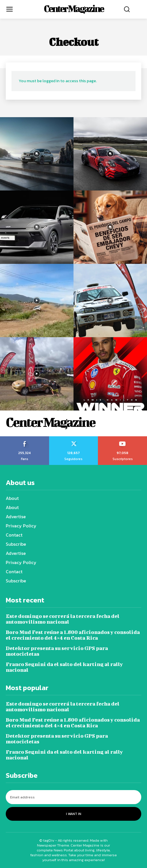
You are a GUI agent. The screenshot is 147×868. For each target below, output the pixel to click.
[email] (73, 797)
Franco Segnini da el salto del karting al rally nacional (64, 667)
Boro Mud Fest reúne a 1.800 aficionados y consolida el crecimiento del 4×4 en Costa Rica (73, 635)
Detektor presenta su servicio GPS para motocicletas (57, 651)
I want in (74, 814)
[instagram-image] (37, 154)
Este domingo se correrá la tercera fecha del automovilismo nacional (63, 619)
